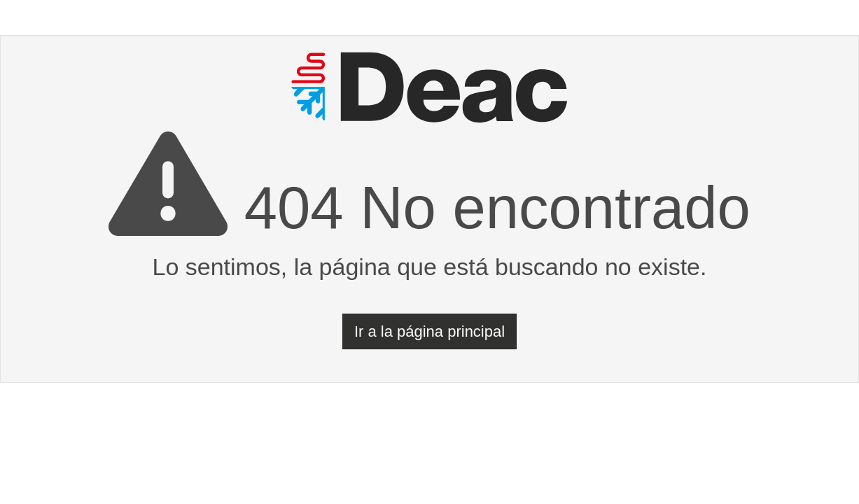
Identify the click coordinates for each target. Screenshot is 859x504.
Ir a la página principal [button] (429, 331)
